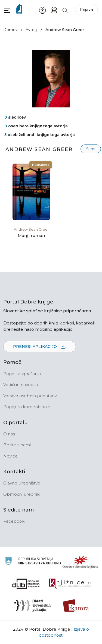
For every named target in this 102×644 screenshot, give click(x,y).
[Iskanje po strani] (65, 10)
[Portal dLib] (26, 584)
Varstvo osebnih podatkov (30, 396)
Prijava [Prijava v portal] (86, 9)
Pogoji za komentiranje (27, 407)
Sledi (91, 149)
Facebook (14, 521)
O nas (9, 434)
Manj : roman (31, 235)
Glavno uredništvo (22, 483)
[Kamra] (76, 606)
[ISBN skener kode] (54, 10)
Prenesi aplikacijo (40, 347)
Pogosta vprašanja (22, 374)
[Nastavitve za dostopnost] (42, 10)
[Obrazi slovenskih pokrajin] (33, 606)
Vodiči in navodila (21, 385)
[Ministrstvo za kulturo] (33, 562)
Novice (10, 456)
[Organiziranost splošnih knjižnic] (81, 562)
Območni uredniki (22, 494)
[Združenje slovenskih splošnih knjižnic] (70, 584)
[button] (7, 10)
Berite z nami (17, 445)
